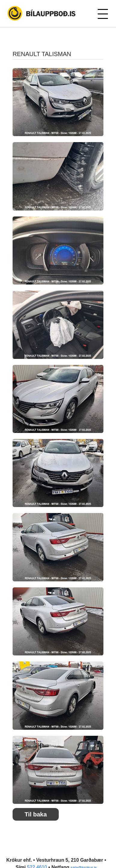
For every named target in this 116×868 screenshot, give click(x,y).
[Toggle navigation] (103, 13)
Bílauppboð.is (42, 13)
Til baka (36, 814)
